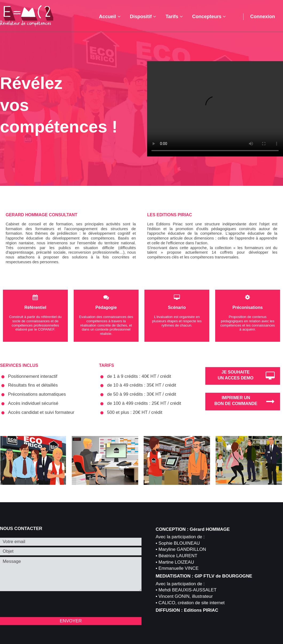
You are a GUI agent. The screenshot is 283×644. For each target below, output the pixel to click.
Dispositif (143, 17)
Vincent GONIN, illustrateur (186, 596)
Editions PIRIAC (201, 610)
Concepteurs (209, 17)
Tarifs (174, 17)
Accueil (110, 17)
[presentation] (41, 605)
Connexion (263, 17)
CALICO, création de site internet (192, 603)
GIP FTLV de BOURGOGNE (223, 576)
